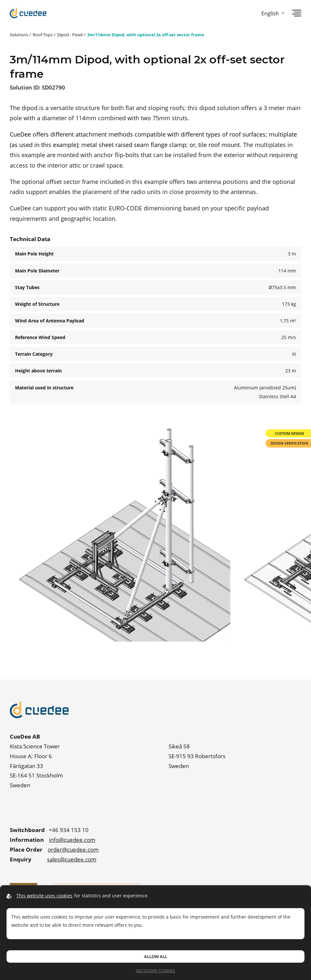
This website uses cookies (44, 896)
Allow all (156, 956)
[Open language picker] (271, 13)
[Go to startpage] (28, 13)
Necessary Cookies (155, 971)
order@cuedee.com (73, 849)
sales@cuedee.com (72, 859)
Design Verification (289, 443)
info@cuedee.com (72, 840)
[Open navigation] (297, 13)
